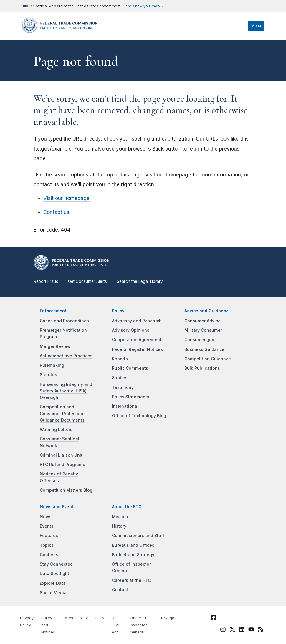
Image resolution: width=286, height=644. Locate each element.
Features (49, 536)
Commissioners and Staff (138, 536)
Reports (120, 359)
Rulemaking (52, 365)
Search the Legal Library (140, 281)
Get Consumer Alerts (87, 281)
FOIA (100, 618)
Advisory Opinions (131, 330)
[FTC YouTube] (251, 630)
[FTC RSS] (261, 630)
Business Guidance (204, 349)
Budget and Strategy (133, 555)
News (46, 517)
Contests (49, 555)
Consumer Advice (202, 321)
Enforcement (53, 311)
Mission (120, 517)
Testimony (123, 387)
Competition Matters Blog (66, 490)
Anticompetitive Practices (66, 356)
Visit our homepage (66, 198)
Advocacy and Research (137, 321)
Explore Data (53, 583)
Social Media (53, 593)
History (119, 526)
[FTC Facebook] (214, 619)
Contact (120, 590)
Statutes (48, 375)
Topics (47, 545)
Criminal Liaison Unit (61, 455)
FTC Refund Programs (62, 465)
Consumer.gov (199, 340)
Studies (120, 378)
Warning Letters (56, 430)
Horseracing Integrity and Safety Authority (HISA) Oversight (66, 391)
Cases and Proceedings (64, 321)
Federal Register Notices (137, 349)
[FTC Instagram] (223, 630)
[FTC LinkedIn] (242, 630)
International (125, 406)
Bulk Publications (202, 368)
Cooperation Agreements (138, 340)
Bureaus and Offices (133, 545)
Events (47, 526)
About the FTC (127, 507)
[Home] (62, 32)
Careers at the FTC (131, 580)
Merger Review (55, 346)
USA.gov (169, 618)
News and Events (58, 507)
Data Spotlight (54, 574)
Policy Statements (131, 397)
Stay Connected (56, 564)
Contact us (56, 212)
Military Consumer (203, 330)
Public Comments (130, 368)
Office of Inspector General (138, 625)
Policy (118, 311)
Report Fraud (46, 281)
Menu (256, 25)
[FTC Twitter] (232, 629)
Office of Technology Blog (139, 416)
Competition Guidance (208, 359)
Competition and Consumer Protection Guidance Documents (62, 413)
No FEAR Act (116, 625)
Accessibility (76, 618)
